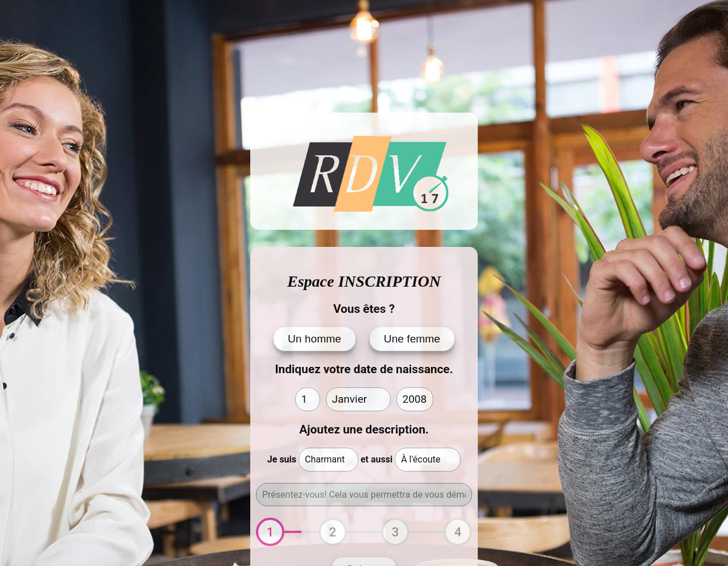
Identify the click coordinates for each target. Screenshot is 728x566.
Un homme (315, 339)
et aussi (377, 459)
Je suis (282, 459)
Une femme (412, 339)
